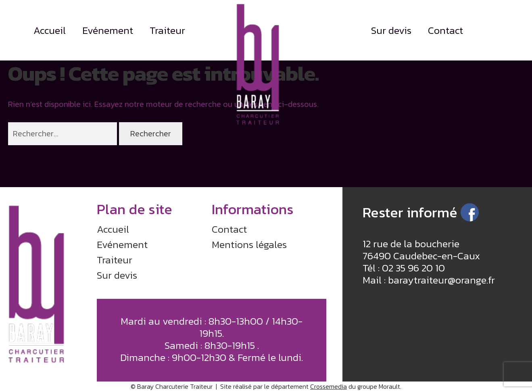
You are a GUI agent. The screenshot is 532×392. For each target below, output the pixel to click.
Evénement (108, 30)
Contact (445, 30)
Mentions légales (249, 244)
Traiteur (167, 30)
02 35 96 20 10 (413, 268)
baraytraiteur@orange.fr (441, 280)
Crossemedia (329, 386)
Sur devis (391, 30)
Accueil (50, 30)
